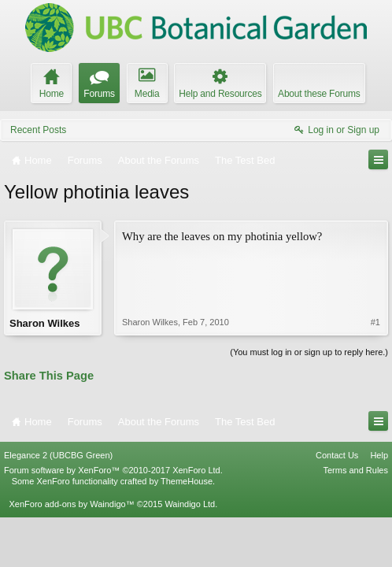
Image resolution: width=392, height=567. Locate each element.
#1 (375, 322)
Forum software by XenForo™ (113, 470)
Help (379, 455)
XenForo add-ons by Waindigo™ (71, 504)
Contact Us (337, 455)
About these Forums (319, 94)
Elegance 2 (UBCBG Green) (58, 455)
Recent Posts (38, 130)
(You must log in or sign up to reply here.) (309, 352)
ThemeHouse (187, 481)
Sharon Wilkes (44, 323)
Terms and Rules (355, 470)
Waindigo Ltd (190, 504)
